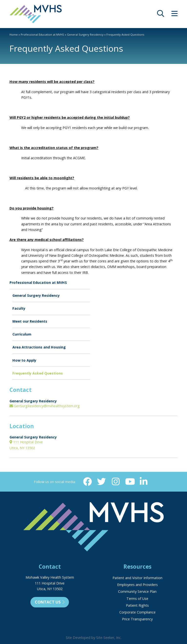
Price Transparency (137, 619)
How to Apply (24, 360)
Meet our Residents (30, 321)
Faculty (19, 308)
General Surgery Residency (85, 35)
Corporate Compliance (137, 612)
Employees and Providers (137, 585)
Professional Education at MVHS (42, 35)
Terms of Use (137, 599)
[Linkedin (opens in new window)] (143, 482)
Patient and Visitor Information (137, 578)
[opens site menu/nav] (174, 15)
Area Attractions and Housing (39, 347)
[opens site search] (161, 15)
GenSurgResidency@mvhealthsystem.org (45, 406)
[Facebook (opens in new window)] (87, 482)
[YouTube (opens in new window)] (130, 482)
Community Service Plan (137, 591)
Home (14, 35)
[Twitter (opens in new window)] (102, 482)
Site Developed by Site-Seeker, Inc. (94, 638)
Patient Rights (137, 605)
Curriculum (22, 334)
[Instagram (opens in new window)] (115, 482)
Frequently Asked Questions (38, 373)
